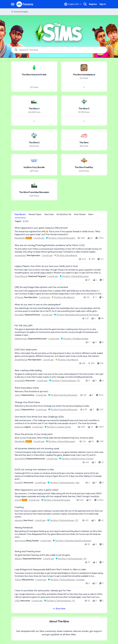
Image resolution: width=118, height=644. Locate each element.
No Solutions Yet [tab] (64, 214)
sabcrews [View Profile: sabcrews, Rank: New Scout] (19, 520)
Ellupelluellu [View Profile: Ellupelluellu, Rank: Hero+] (20, 238)
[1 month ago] (38, 238)
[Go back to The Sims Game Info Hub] (34, 75)
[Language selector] (73, 4)
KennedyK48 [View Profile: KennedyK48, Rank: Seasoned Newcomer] (20, 459)
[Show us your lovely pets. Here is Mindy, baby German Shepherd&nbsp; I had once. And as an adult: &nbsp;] (59, 438)
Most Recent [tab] (20, 214)
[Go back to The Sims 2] (34, 142)
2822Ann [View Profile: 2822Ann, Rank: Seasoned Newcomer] (18, 559)
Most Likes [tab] (49, 214)
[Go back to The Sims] (84, 142)
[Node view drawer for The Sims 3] (84, 121)
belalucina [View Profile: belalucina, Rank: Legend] (19, 427)
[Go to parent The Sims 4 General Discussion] (60, 238)
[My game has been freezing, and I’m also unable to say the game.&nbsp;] (59, 555)
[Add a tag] (26, 221)
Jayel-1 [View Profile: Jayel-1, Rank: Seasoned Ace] (18, 395)
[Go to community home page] (25, 4)
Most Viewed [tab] (80, 214)
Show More (59, 609)
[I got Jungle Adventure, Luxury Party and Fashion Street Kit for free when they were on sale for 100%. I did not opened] (59, 596)
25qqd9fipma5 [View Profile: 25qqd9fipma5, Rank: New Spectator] (21, 360)
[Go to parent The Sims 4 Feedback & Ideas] (74, 339)
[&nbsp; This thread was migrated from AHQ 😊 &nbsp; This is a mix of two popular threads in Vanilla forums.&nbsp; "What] (59, 233)
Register (93, 4)
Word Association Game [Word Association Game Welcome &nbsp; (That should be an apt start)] (27, 388)
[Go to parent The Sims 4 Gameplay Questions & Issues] (71, 541)
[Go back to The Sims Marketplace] (84, 75)
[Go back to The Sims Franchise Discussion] (34, 192)
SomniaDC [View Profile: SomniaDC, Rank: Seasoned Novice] (19, 315)
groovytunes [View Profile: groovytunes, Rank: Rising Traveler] (20, 541)
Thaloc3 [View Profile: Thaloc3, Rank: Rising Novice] (18, 580)
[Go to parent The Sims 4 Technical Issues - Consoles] (66, 580)
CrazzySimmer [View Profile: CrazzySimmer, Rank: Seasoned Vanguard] (21, 276)
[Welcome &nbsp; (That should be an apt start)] (59, 392)
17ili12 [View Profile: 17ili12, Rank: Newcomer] (17, 601)
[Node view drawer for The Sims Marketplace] (84, 87)
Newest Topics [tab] (35, 214)
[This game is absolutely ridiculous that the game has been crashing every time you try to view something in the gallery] (59, 332)
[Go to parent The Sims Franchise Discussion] (62, 395)
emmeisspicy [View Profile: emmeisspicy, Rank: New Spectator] (20, 255)
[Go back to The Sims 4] (34, 109)
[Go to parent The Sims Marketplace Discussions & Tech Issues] (76, 315)
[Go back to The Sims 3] (84, 109)
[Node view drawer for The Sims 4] (34, 121)
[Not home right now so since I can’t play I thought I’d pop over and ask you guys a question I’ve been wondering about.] (59, 271)
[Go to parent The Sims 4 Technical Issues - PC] (64, 381)
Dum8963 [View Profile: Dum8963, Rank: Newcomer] (19, 483)
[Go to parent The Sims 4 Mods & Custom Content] (76, 459)
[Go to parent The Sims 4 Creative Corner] (57, 427)
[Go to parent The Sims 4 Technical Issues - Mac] (63, 483)
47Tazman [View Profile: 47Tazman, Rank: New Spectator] (19, 297)
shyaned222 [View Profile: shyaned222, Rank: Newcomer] (20, 381)
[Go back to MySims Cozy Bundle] (34, 167)
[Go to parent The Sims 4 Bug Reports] (65, 255)
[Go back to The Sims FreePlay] (84, 167)
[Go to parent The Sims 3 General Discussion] (55, 500)
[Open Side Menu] (13, 4)
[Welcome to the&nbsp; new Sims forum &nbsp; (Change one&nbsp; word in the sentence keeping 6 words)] (59, 406)
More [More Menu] (91, 214)
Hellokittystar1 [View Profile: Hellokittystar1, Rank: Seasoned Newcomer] (21, 339)
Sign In (103, 4)
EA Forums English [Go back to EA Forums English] (20, 12)
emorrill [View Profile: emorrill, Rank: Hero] (18, 500)
